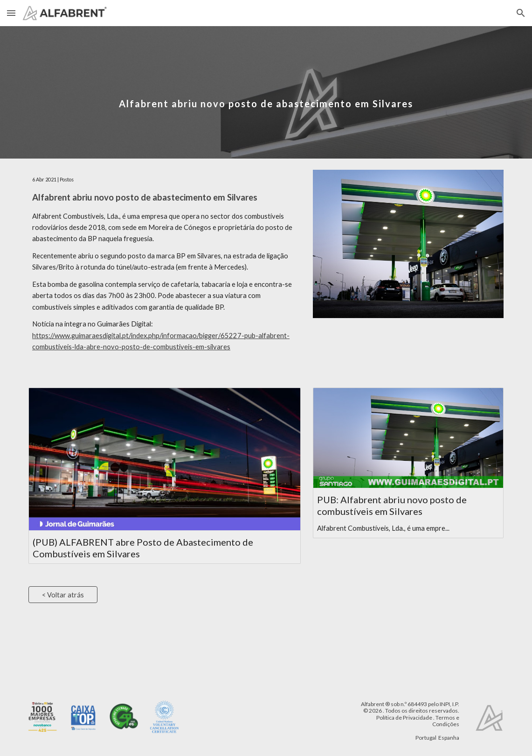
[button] (11, 13)
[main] (266, 92)
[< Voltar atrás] (63, 595)
